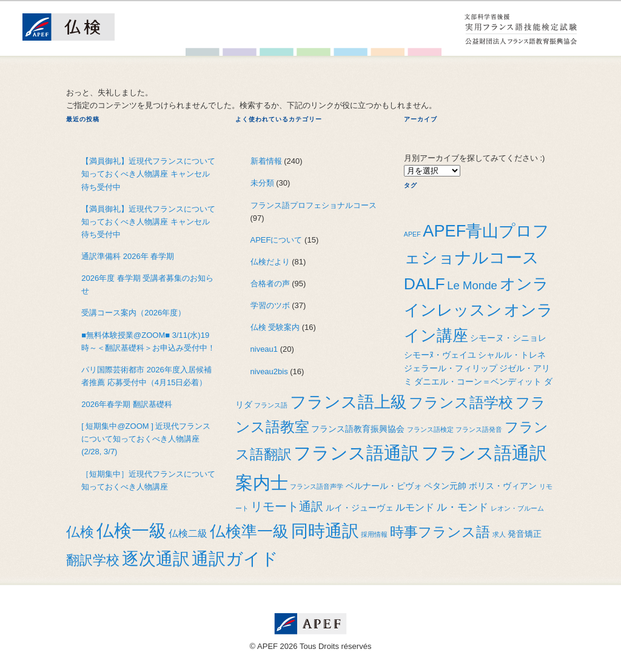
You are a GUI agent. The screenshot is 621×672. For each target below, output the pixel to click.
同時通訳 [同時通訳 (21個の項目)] (325, 531)
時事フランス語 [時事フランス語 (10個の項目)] (440, 532)
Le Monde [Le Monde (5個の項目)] (472, 285)
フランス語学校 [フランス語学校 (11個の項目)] (461, 403)
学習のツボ (270, 305)
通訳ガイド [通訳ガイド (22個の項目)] (235, 559)
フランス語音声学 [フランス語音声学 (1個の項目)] (317, 486)
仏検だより (270, 262)
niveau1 (264, 349)
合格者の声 (270, 284)
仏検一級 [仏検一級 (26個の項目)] (132, 530)
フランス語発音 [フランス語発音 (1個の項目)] (479, 429)
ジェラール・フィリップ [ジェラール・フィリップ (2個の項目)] (451, 368)
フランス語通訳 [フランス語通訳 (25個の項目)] (356, 453)
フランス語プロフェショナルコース (314, 205)
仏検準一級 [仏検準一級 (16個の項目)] (249, 531)
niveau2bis (269, 371)
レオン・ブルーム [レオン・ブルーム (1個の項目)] (517, 508)
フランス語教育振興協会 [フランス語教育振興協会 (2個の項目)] (358, 429)
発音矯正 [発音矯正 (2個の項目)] (525, 534)
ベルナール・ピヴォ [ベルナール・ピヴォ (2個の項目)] (384, 486)
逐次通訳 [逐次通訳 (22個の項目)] (156, 559)
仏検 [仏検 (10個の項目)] (80, 532)
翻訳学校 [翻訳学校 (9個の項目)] (93, 560)
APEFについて (277, 240)
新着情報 (266, 161)
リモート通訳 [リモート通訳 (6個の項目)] (287, 506)
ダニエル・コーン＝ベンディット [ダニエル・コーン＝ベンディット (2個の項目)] (478, 382)
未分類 (262, 183)
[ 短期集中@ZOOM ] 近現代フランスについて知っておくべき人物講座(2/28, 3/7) (146, 439)
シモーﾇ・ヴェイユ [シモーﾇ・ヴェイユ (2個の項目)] (440, 355)
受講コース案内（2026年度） (133, 313)
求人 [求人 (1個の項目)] (499, 534)
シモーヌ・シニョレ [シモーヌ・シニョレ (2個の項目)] (508, 338)
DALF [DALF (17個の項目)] (425, 284)
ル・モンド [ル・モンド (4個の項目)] (462, 507)
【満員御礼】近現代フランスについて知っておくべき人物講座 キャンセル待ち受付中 (148, 174)
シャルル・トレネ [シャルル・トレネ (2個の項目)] (512, 355)
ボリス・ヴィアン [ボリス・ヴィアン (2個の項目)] (503, 486)
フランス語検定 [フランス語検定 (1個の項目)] (430, 429)
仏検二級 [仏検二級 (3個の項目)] (188, 533)
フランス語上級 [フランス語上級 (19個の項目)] (348, 402)
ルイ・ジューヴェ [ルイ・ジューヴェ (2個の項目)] (360, 508)
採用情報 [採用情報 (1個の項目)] (374, 534)
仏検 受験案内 (275, 327)
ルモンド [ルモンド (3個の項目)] (415, 507)
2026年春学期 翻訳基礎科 (127, 404)
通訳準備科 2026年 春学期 (128, 256)
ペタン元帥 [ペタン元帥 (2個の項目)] (445, 486)
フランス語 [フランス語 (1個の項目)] (271, 405)
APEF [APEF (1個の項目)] (412, 234)
